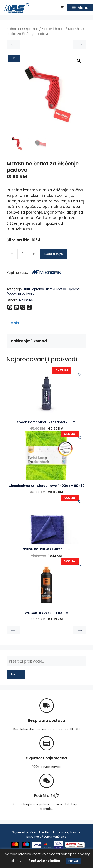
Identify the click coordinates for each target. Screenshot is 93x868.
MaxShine (26, 300)
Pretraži (16, 674)
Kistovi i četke (53, 29)
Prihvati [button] (74, 861)
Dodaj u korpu (54, 254)
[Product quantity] (23, 254)
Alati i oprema (34, 289)
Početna (14, 29)
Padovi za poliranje (20, 294)
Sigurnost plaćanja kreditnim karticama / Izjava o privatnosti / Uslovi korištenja (47, 834)
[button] (79, 61)
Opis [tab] (15, 323)
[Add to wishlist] (14, 58)
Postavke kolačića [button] (44, 861)
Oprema (31, 29)
